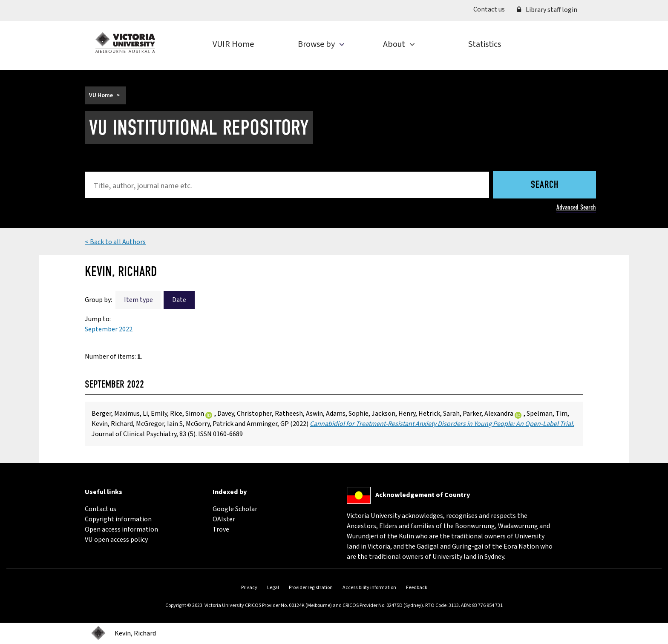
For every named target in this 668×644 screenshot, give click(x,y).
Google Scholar (235, 509)
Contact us (492, 9)
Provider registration (311, 588)
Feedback (417, 588)
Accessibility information (369, 588)
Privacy (249, 588)
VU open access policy (116, 540)
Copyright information (118, 519)
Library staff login (547, 10)
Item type (138, 300)
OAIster (224, 519)
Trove (221, 529)
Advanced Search (576, 207)
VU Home (101, 95)
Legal (273, 588)
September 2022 (109, 329)
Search (545, 185)
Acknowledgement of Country (423, 495)
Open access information (121, 529)
